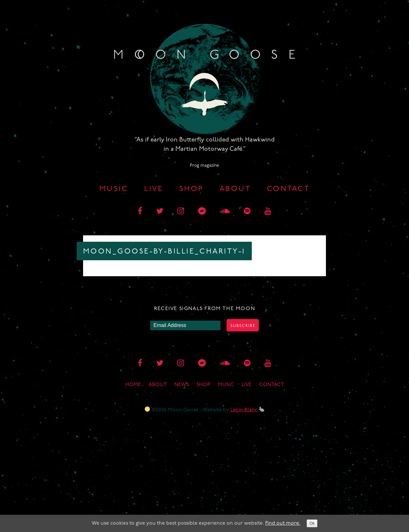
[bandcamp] (202, 212)
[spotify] (247, 212)
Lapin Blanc (244, 410)
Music (114, 189)
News (182, 385)
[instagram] (181, 212)
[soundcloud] (225, 212)
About (235, 189)
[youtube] (268, 212)
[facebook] (140, 212)
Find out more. (283, 523)
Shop (191, 189)
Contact (288, 189)
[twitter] (160, 212)
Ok (312, 523)
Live (154, 189)
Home (133, 385)
